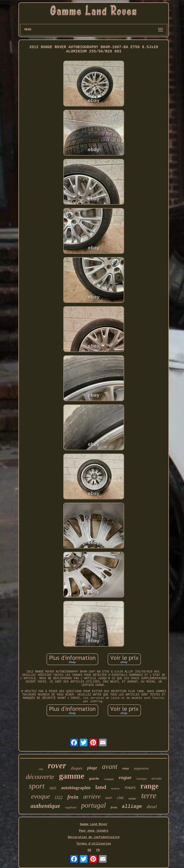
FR (98, 850)
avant (110, 766)
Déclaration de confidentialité (94, 837)
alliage (132, 807)
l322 (59, 798)
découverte (40, 777)
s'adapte (109, 779)
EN (89, 850)
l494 (41, 769)
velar (132, 799)
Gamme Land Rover (94, 824)
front (114, 807)
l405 (53, 788)
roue (126, 768)
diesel (152, 807)
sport (37, 786)
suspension (141, 768)
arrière (92, 796)
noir (109, 798)
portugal (93, 805)
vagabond (71, 807)
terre (149, 796)
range (149, 786)
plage (92, 768)
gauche (94, 779)
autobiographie (76, 788)
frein (73, 797)
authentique (45, 806)
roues (130, 787)
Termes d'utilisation (94, 844)
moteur (115, 788)
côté (120, 798)
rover (57, 766)
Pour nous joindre (94, 831)
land (101, 787)
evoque (41, 796)
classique (142, 779)
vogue (125, 777)
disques (77, 768)
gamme (72, 776)
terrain (157, 778)
